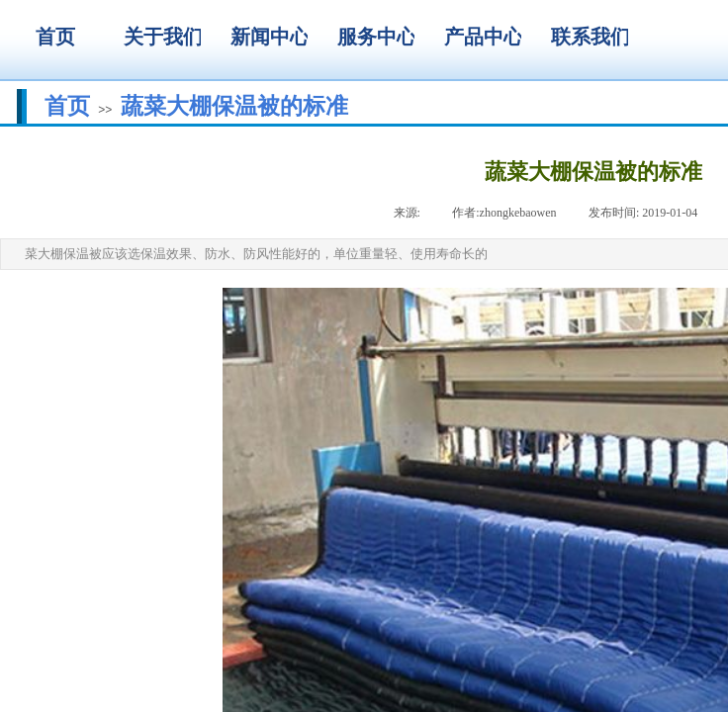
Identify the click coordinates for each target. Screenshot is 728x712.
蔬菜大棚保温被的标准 (234, 106)
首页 (67, 106)
